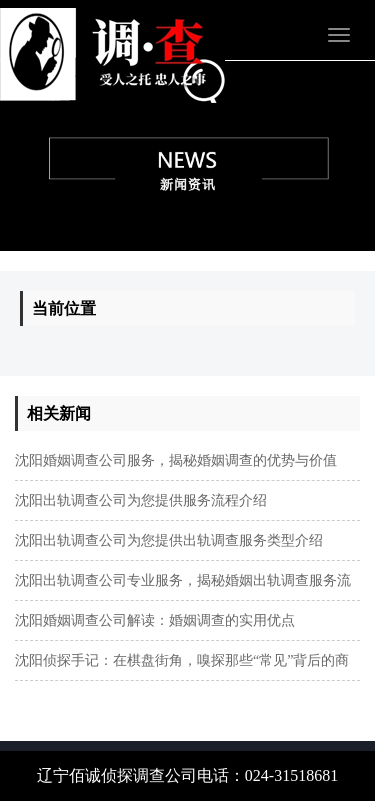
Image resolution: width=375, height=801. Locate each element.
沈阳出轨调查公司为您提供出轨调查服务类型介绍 (169, 540)
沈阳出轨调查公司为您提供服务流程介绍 (141, 500)
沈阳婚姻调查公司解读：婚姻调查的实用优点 (155, 620)
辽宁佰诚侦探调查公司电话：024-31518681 (187, 775)
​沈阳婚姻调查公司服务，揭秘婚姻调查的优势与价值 (176, 460)
